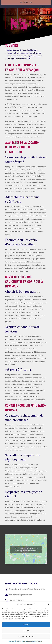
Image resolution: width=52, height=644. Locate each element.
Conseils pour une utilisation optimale (19, 59)
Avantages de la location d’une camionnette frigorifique (24, 53)
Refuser (26, 630)
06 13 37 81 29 (26, 2)
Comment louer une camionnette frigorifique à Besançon (24, 56)
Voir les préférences (26, 636)
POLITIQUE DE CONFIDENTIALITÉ (32, 641)
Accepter (26, 625)
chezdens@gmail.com (20, 595)
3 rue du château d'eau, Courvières (27, 589)
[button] (49, 605)
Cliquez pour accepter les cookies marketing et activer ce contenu (26, 549)
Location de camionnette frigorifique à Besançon (22, 50)
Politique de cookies (15, 641)
